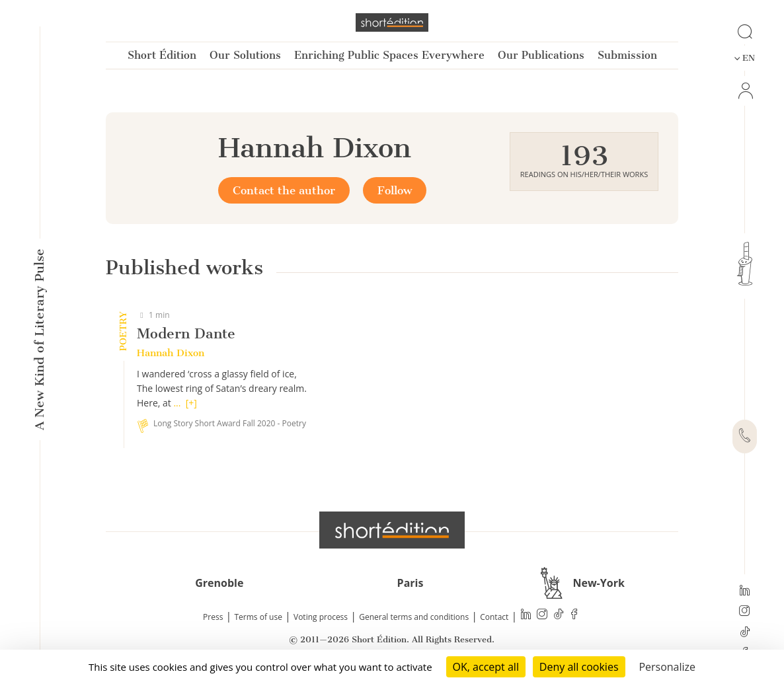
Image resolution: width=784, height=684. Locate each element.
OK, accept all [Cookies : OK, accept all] (486, 667)
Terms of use (258, 617)
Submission (627, 55)
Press (213, 617)
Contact (494, 617)
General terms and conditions (414, 617)
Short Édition (162, 55)
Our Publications (541, 55)
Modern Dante (186, 333)
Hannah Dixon (171, 353)
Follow (395, 190)
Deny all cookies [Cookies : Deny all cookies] (579, 667)
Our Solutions (245, 55)
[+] (191, 403)
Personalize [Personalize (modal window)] (667, 667)
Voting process (321, 617)
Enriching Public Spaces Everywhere (389, 55)
